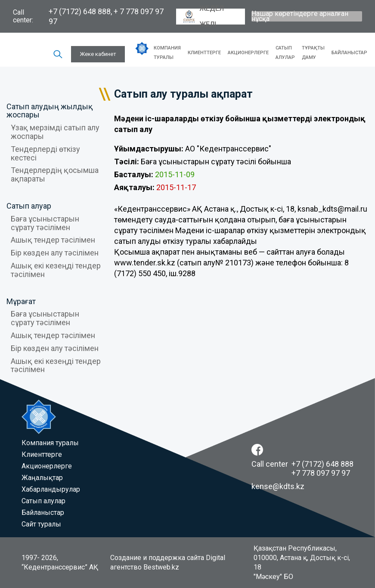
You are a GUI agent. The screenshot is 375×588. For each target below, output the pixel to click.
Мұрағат (21, 301)
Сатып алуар (29, 206)
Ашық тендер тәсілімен (53, 240)
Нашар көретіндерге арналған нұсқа (300, 16)
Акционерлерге (248, 53)
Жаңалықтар (42, 478)
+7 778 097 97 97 (321, 473)
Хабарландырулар (51, 489)
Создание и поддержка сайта (157, 558)
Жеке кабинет (98, 54)
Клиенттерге (204, 53)
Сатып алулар (285, 53)
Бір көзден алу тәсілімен (55, 253)
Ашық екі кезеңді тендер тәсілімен (56, 270)
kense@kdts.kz (278, 486)
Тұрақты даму (313, 53)
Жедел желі (203, 17)
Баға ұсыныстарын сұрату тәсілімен (45, 223)
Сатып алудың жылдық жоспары (50, 111)
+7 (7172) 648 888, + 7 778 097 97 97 (106, 16)
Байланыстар (349, 53)
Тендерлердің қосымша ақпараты (55, 174)
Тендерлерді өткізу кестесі (45, 153)
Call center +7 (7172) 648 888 (302, 464)
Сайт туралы (41, 524)
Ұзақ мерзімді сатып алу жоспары (55, 132)
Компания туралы (167, 53)
